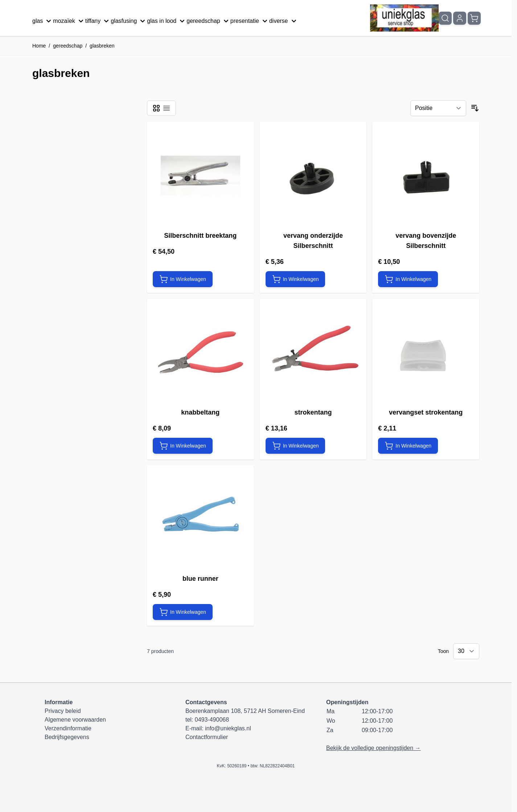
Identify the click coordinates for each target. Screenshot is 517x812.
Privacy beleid (63, 711)
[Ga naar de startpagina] (404, 18)
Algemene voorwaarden (75, 720)
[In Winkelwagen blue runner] (183, 612)
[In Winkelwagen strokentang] (296, 446)
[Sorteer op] (438, 108)
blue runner (200, 579)
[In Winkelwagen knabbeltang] (183, 446)
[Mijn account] (460, 18)
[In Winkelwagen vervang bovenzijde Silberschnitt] (408, 279)
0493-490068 (212, 720)
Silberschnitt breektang (200, 236)
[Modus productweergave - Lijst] (167, 108)
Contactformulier (207, 737)
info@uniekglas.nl (228, 728)
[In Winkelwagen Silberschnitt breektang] (183, 279)
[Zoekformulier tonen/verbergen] (445, 18)
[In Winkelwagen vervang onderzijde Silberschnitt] (296, 279)
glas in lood (167, 21)
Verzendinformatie (68, 728)
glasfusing (129, 21)
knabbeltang (200, 412)
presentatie (250, 21)
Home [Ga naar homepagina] (39, 46)
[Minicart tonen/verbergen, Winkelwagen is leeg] (474, 18)
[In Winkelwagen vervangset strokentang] (408, 446)
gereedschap (208, 21)
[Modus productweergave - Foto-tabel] (156, 108)
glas (43, 21)
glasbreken (102, 46)
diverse (284, 21)
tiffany (98, 21)
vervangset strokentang (426, 412)
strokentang (313, 412)
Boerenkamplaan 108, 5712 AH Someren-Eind (245, 711)
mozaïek (69, 21)
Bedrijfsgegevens (67, 737)
